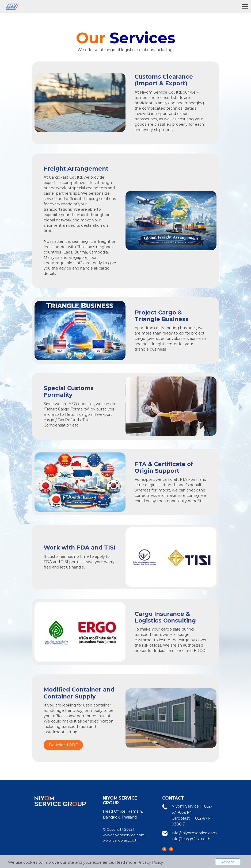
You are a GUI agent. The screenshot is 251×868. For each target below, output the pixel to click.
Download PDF (63, 745)
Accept (228, 862)
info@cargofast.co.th (191, 839)
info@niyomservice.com (194, 833)
